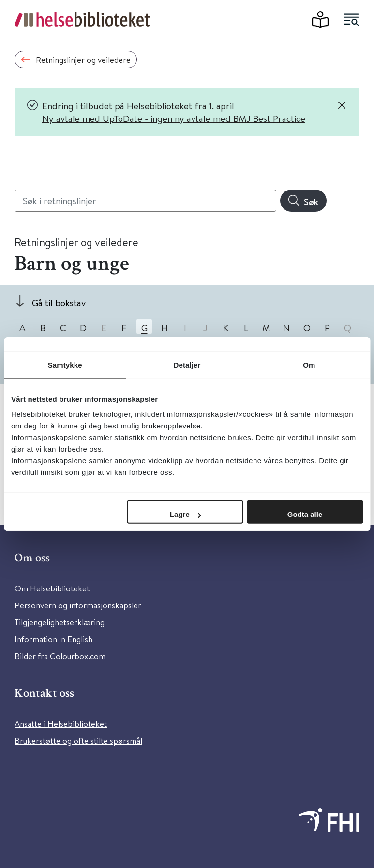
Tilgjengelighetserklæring (60, 622)
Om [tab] (309, 364)
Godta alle (305, 514)
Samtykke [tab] (65, 364)
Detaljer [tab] (187, 364)
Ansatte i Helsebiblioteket (61, 724)
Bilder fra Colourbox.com (60, 656)
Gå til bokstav (59, 302)
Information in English (53, 639)
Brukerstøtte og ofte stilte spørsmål (78, 741)
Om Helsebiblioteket (52, 588)
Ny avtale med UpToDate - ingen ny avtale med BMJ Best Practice (174, 118)
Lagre (186, 514)
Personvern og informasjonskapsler (78, 605)
